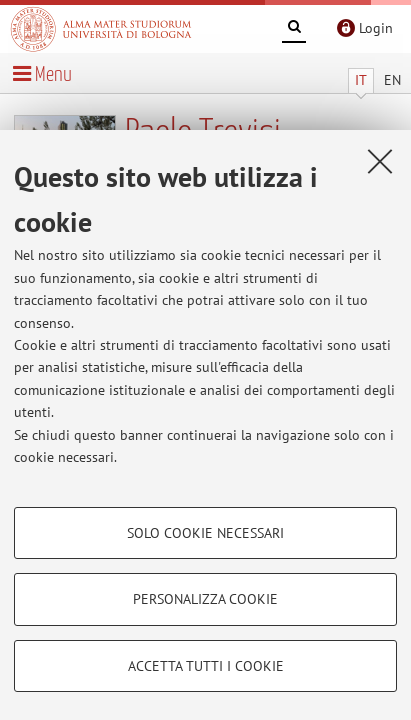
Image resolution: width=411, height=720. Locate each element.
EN (392, 80)
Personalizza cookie (205, 599)
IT (361, 80)
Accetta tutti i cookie (206, 666)
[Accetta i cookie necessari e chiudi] (380, 161)
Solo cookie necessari (205, 533)
